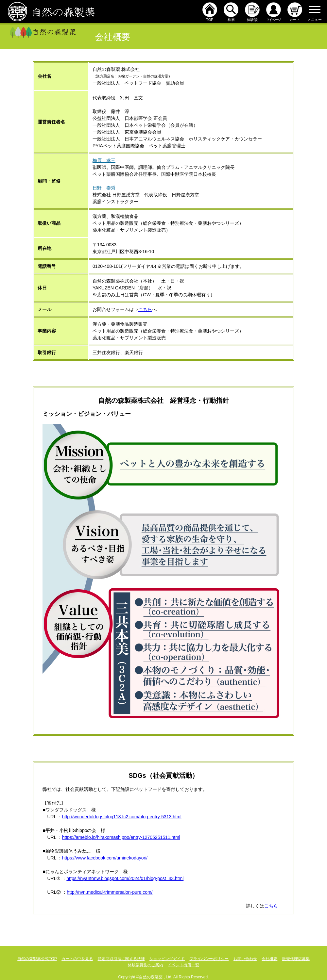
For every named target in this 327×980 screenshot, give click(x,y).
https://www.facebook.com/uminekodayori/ (105, 858)
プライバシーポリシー (209, 959)
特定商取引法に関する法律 (121, 959)
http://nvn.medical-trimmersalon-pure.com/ (110, 892)
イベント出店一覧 (183, 965)
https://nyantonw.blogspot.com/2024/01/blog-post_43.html (125, 878)
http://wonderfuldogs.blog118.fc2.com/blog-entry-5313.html (122, 817)
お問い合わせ (245, 959)
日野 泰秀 (104, 188)
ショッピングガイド (167, 959)
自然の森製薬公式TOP (37, 959)
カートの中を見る (77, 959)
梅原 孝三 (104, 160)
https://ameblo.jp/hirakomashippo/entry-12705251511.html (121, 837)
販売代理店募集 (296, 959)
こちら (145, 309)
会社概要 (269, 959)
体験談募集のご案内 (146, 965)
